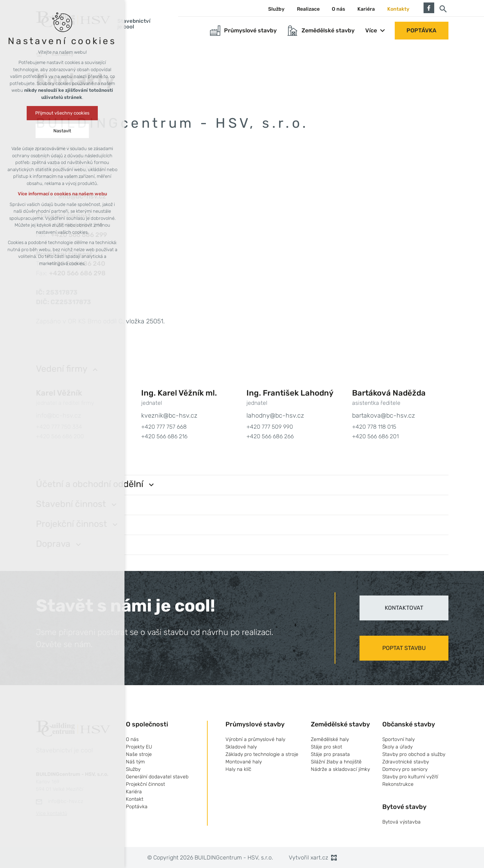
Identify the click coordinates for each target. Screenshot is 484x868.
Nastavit (62, 131)
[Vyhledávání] (443, 9)
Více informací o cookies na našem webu (62, 194)
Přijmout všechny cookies (62, 113)
